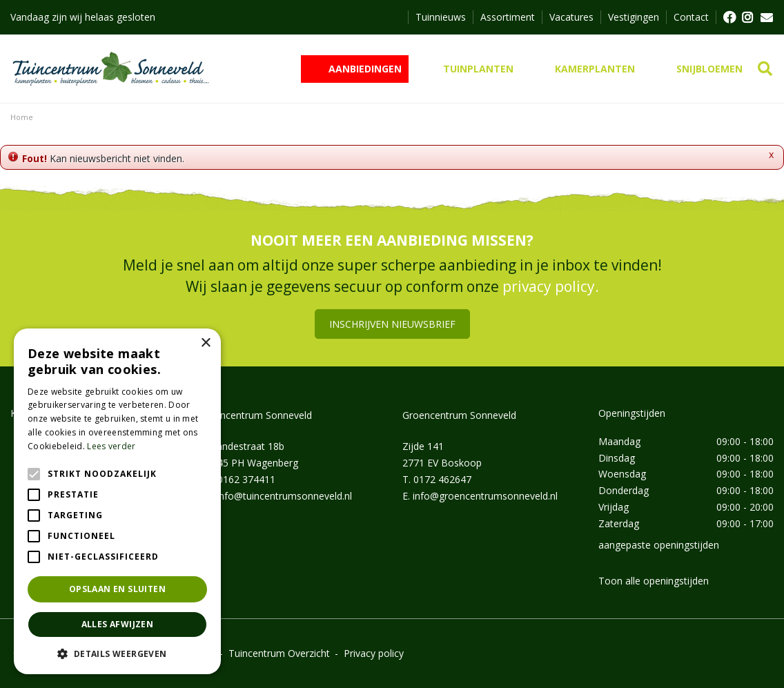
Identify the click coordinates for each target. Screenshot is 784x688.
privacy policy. (551, 286)
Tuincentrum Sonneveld (259, 415)
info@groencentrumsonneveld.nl (485, 496)
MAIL (767, 17)
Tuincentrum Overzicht (279, 653)
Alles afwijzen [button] (118, 624)
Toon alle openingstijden (654, 581)
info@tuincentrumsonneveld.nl (284, 496)
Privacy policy (374, 653)
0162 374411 (246, 479)
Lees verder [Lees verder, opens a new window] (111, 446)
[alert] (117, 501)
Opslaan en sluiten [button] (117, 589)
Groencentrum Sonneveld (459, 415)
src (765, 69)
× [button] (205, 343)
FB (729, 17)
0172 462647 (442, 479)
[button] (117, 653)
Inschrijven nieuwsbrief (392, 324)
